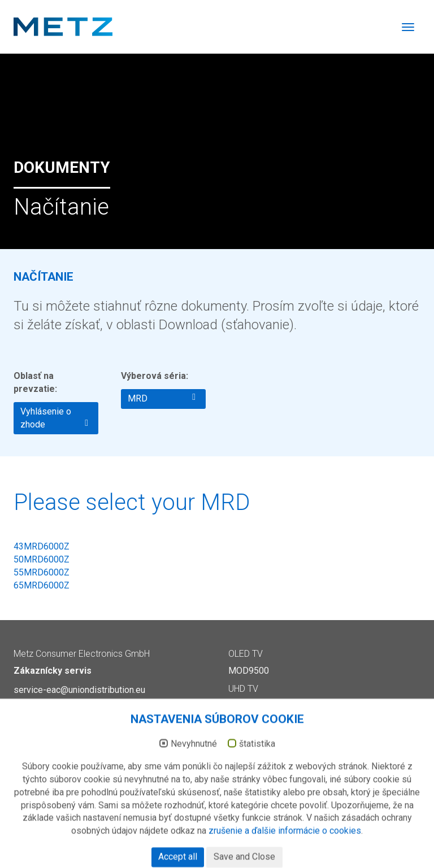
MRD (162, 398)
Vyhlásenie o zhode (54, 418)
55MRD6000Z (42, 572)
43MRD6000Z (42, 546)
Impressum (343, 838)
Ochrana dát (394, 838)
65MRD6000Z (42, 585)
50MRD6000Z (42, 559)
